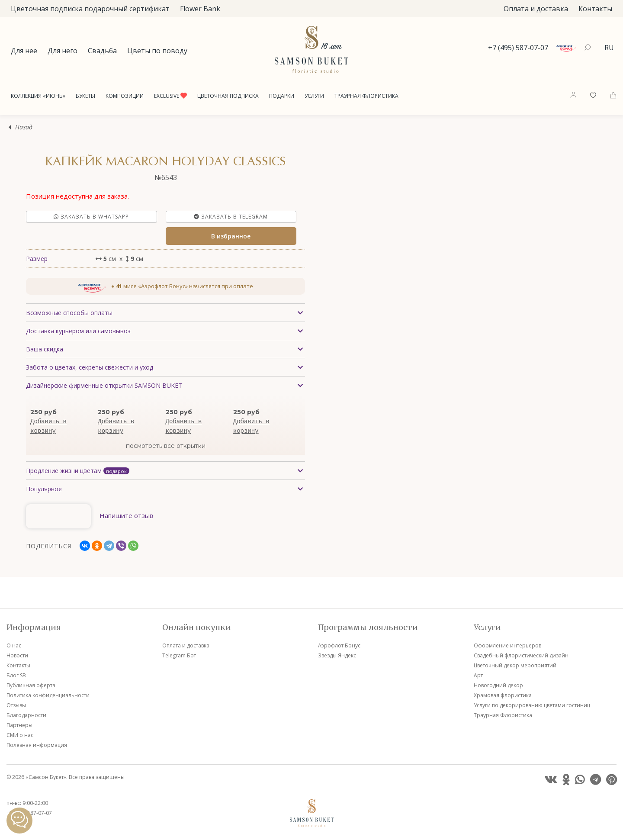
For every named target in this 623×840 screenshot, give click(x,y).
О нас (14, 645)
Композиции (125, 96)
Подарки (282, 96)
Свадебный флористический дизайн (521, 655)
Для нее (24, 51)
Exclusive (170, 96)
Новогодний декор (498, 685)
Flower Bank (200, 9)
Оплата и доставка (536, 9)
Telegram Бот (179, 655)
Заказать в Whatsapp (91, 217)
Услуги (314, 96)
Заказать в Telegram (231, 217)
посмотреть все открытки (166, 446)
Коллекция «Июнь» (38, 96)
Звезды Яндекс (337, 655)
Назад (24, 127)
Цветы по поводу (157, 51)
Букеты (85, 96)
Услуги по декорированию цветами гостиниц (532, 705)
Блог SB (16, 675)
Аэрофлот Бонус (339, 645)
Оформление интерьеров (507, 645)
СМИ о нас (20, 735)
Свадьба (102, 51)
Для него (63, 51)
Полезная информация (37, 745)
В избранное (231, 236)
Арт (478, 675)
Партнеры (19, 725)
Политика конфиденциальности (48, 695)
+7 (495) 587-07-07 (518, 48)
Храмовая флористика (503, 695)
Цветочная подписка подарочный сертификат (90, 9)
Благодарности (26, 715)
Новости (17, 655)
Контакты (595, 9)
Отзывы (16, 705)
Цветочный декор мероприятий (515, 665)
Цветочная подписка (228, 96)
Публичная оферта (31, 685)
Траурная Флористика (366, 96)
